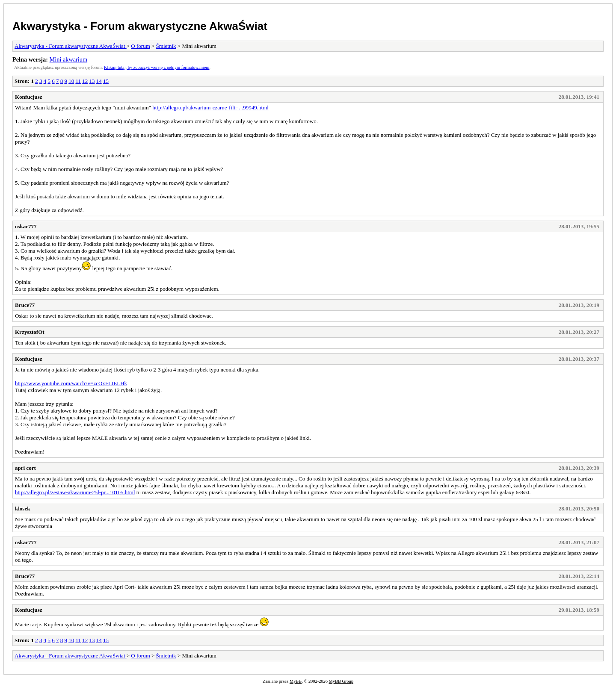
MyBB (296, 681)
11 (78, 81)
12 (85, 81)
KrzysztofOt (30, 332)
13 (92, 81)
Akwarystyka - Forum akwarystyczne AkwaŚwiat (140, 26)
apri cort (25, 468)
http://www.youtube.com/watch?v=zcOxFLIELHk (71, 383)
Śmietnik (166, 46)
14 (99, 81)
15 (106, 81)
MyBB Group (341, 681)
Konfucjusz (29, 97)
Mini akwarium (69, 59)
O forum (140, 46)
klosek (22, 509)
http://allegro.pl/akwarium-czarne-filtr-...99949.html (210, 108)
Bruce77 (25, 305)
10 (71, 81)
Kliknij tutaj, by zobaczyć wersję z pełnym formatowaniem (157, 67)
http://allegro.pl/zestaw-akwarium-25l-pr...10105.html (75, 492)
